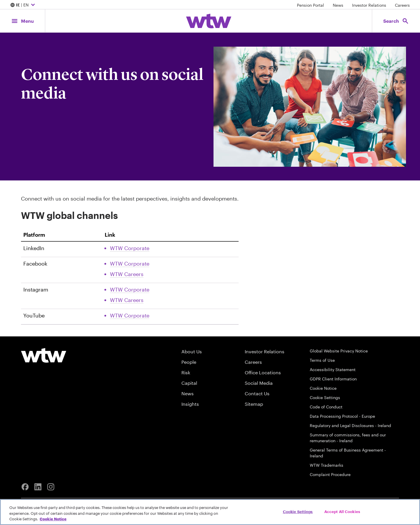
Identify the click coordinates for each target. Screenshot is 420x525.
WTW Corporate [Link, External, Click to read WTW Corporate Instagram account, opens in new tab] (130, 289)
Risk (186, 372)
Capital (189, 383)
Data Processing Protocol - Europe (342, 416)
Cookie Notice (323, 388)
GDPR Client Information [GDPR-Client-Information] (333, 379)
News (338, 5)
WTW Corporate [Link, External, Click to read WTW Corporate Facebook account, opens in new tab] (130, 264)
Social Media (259, 383)
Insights (190, 404)
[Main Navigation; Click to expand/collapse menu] (22, 21)
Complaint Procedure (330, 474)
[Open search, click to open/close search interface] (396, 21)
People (189, 362)
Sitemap (254, 404)
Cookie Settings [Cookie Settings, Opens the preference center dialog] (298, 511)
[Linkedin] (38, 487)
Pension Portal (310, 5)
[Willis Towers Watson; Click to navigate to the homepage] (209, 21)
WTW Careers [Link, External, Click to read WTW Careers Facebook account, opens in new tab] (127, 274)
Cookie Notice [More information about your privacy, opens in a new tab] (53, 519)
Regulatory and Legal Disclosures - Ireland (350, 425)
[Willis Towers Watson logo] (44, 355)
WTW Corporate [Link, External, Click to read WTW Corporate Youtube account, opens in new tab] (130, 315)
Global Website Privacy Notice (339, 351)
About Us (192, 351)
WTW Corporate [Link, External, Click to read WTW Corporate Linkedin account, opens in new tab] (130, 248)
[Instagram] (51, 487)
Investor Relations (369, 5)
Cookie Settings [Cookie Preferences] (325, 397)
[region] (210, 512)
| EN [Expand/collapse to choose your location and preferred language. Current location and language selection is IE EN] (23, 5)
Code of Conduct (326, 407)
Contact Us (257, 393)
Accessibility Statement (333, 369)
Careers (402, 5)
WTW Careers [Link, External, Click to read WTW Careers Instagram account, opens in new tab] (127, 300)
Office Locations (263, 372)
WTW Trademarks (327, 465)
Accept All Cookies (342, 511)
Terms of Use (322, 360)
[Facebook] (25, 487)
